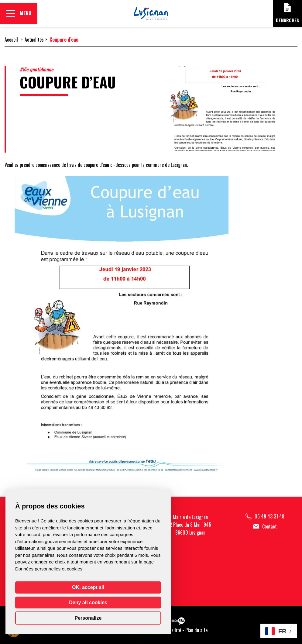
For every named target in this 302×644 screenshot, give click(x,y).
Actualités (34, 40)
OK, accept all (88, 587)
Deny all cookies (88, 603)
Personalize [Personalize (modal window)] (88, 618)
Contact (265, 527)
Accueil (11, 40)
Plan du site (196, 630)
